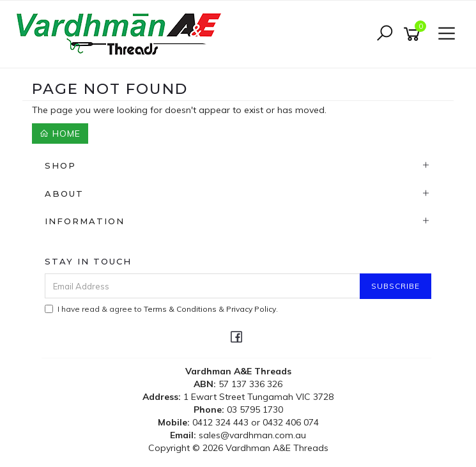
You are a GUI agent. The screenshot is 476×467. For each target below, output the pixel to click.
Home (60, 134)
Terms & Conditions (180, 309)
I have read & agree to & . (161, 309)
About (64, 194)
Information (85, 221)
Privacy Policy (251, 309)
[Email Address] (203, 286)
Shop (60, 165)
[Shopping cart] (414, 34)
